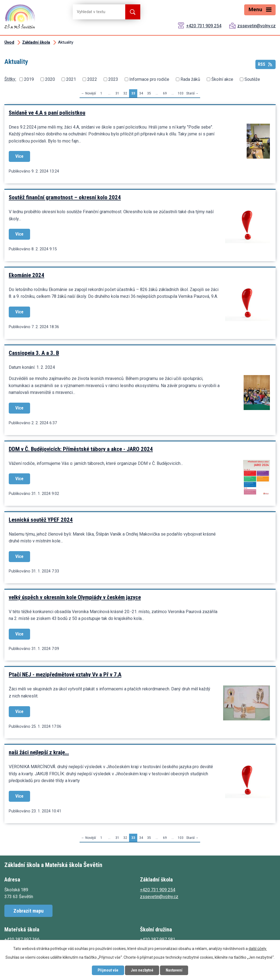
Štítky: (10, 79)
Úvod (9, 42)
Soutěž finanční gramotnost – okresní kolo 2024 (65, 197)
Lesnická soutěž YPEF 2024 (41, 520)
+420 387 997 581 (158, 939)
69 (165, 93)
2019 (29, 79)
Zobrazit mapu (28, 911)
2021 (71, 79)
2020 (50, 79)
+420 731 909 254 (204, 26)
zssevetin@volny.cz (256, 26)
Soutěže (252, 79)
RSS (265, 64)
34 (141, 93)
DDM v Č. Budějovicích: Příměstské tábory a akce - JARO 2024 (81, 449)
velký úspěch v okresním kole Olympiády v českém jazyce (75, 597)
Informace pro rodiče (149, 79)
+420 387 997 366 (22, 939)
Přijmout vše (108, 970)
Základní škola (36, 42)
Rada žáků (190, 79)
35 (149, 93)
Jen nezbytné (142, 970)
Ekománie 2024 (27, 275)
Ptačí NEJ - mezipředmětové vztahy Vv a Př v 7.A (65, 675)
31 (117, 93)
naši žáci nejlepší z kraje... (39, 752)
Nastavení (174, 970)
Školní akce (222, 79)
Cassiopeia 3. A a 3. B (34, 353)
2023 (113, 79)
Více (19, 156)
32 (125, 93)
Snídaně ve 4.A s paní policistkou (47, 113)
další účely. (258, 949)
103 (181, 93)
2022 (92, 79)
